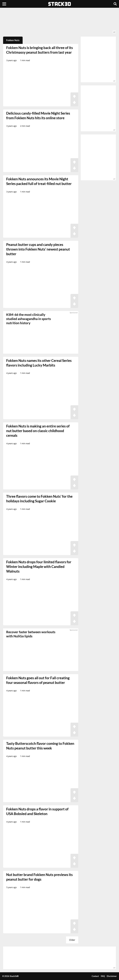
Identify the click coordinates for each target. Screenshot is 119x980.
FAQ (103, 976)
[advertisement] (59, 22)
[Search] (115, 4)
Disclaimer (112, 976)
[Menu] (4, 4)
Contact (95, 976)
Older (72, 940)
